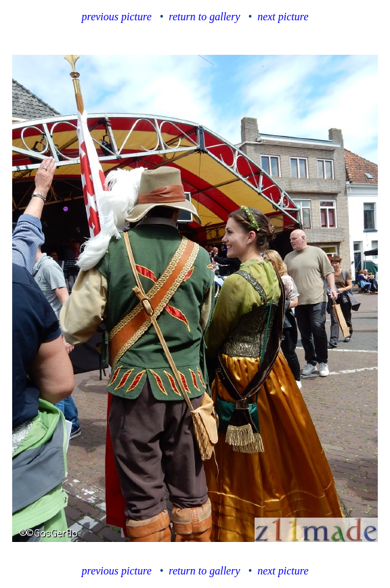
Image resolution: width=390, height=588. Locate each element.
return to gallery (204, 17)
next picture (283, 17)
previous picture (117, 17)
